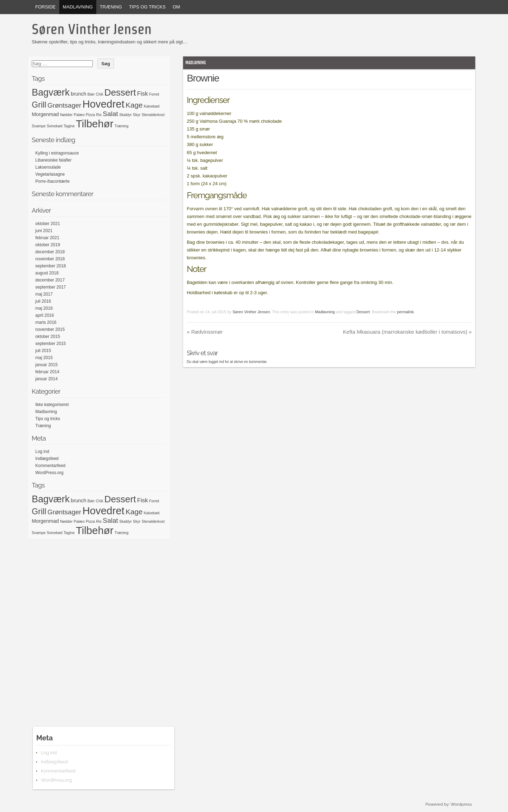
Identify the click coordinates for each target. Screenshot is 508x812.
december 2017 (50, 280)
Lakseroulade (48, 167)
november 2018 (50, 259)
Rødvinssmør (205, 332)
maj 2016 (44, 308)
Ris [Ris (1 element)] (99, 115)
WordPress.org (49, 473)
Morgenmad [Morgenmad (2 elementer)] (45, 114)
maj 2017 (44, 294)
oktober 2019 (48, 245)
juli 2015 (43, 351)
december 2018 (50, 252)
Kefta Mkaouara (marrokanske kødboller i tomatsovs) (407, 332)
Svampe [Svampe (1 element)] (39, 126)
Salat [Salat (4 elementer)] (110, 114)
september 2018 (51, 266)
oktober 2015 (48, 337)
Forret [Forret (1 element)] (154, 94)
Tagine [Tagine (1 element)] (69, 126)
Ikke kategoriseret (52, 405)
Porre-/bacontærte (52, 181)
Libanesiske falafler (53, 160)
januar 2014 (46, 379)
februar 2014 (47, 372)
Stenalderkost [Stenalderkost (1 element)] (153, 115)
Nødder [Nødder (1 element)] (66, 115)
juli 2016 (43, 301)
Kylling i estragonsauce (57, 153)
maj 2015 (44, 358)
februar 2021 (47, 238)
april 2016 (45, 315)
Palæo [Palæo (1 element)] (79, 115)
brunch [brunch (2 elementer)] (79, 94)
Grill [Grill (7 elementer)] (39, 105)
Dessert (363, 312)
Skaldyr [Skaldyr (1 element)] (126, 115)
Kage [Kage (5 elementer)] (134, 105)
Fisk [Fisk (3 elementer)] (143, 94)
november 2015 (50, 329)
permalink (405, 312)
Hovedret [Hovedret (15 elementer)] (104, 104)
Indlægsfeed (47, 459)
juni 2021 (44, 231)
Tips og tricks (147, 7)
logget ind (216, 362)
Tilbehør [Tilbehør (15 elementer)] (95, 124)
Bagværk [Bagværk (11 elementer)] (51, 92)
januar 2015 (46, 365)
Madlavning (78, 7)
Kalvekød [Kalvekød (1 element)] (151, 106)
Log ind (42, 452)
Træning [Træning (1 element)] (122, 126)
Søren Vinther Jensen (92, 29)
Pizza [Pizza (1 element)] (90, 115)
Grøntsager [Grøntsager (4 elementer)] (64, 105)
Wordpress (461, 804)
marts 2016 (46, 322)
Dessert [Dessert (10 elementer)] (120, 92)
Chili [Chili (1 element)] (100, 94)
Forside (46, 7)
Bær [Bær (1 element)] (91, 94)
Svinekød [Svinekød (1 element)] (54, 126)
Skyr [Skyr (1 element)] (137, 115)
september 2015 (51, 344)
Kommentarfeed (50, 466)
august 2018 (47, 273)
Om (176, 7)
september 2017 (51, 287)
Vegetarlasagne (50, 174)
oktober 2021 (48, 224)
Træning (111, 7)
